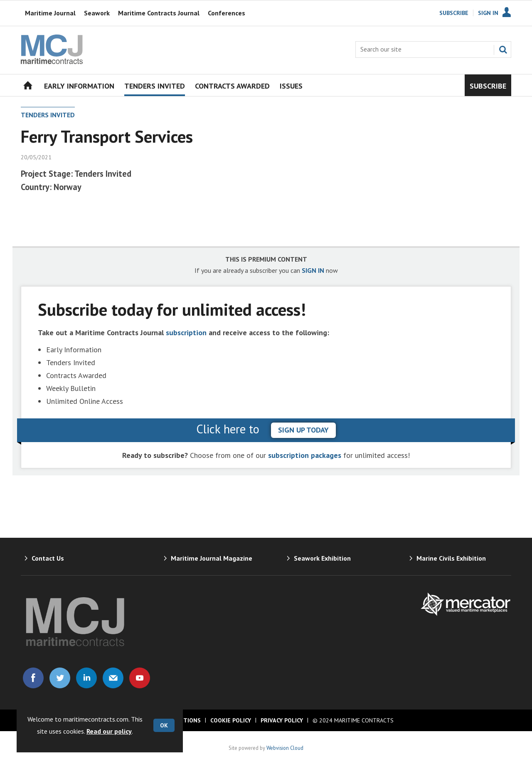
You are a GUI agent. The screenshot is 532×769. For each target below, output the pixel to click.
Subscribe (454, 13)
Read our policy (109, 731)
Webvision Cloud (285, 748)
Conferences (227, 13)
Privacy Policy (282, 720)
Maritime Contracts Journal (159, 13)
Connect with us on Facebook (33, 678)
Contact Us (48, 558)
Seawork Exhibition (322, 558)
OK (164, 725)
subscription (186, 333)
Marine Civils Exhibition (451, 558)
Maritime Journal (50, 13)
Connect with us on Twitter (60, 678)
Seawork (97, 13)
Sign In (488, 13)
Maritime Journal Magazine (212, 558)
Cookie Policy (231, 720)
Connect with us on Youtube (140, 678)
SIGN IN (313, 270)
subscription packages (305, 455)
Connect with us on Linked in (86, 678)
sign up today (303, 430)
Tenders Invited (48, 115)
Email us (113, 678)
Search (503, 49)
